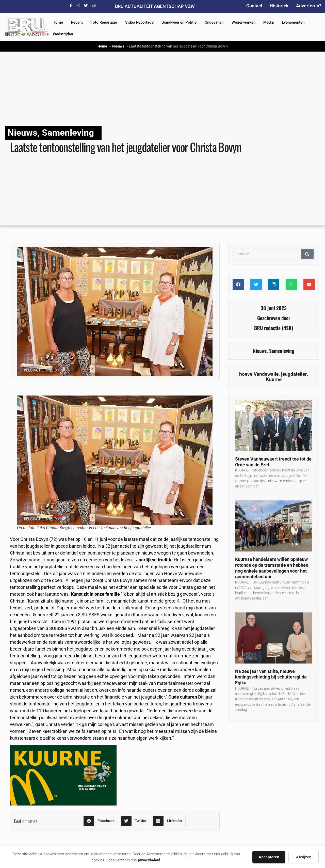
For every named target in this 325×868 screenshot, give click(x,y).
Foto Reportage (104, 22)
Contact (254, 6)
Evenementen (293, 22)
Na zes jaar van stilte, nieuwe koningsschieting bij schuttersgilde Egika (271, 677)
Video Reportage (139, 22)
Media (269, 22)
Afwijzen (304, 857)
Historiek (279, 6)
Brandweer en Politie (179, 22)
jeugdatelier (294, 374)
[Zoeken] (307, 254)
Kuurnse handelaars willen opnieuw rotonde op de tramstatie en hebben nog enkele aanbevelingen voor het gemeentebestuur (272, 568)
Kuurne (274, 379)
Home (58, 22)
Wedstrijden (63, 34)
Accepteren (269, 857)
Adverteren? (309, 6)
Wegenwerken (243, 22)
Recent (77, 22)
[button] (101, 821)
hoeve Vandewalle (259, 374)
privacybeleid (149, 860)
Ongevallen (214, 22)
